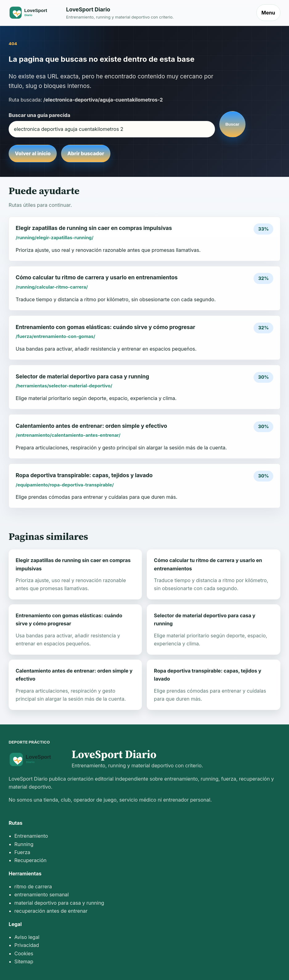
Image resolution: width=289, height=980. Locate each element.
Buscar (232, 124)
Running (24, 844)
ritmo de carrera (33, 886)
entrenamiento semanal (42, 895)
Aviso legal (27, 937)
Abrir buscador (86, 153)
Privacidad (27, 945)
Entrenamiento (31, 836)
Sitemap (24, 961)
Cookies (24, 953)
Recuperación (31, 860)
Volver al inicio (33, 153)
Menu (268, 13)
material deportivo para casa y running (59, 903)
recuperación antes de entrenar (51, 911)
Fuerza (23, 852)
